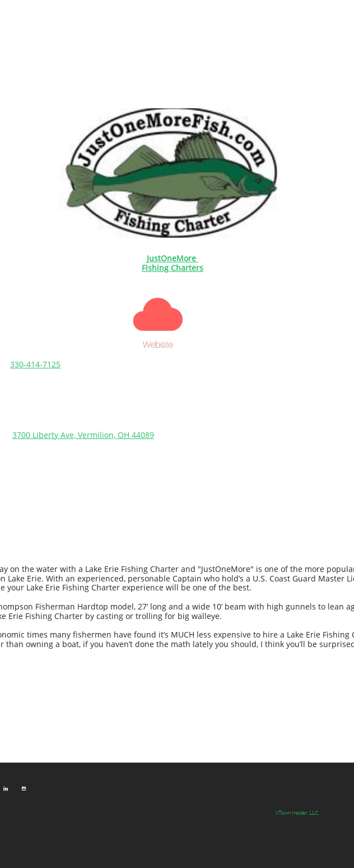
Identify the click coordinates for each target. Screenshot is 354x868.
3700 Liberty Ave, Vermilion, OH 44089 (83, 435)
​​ (173, 258)
